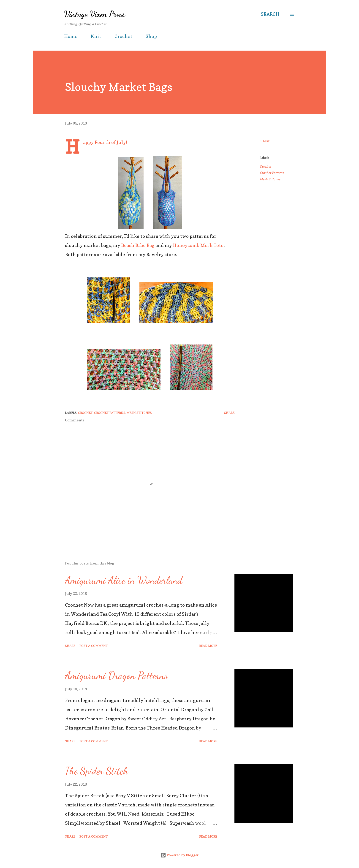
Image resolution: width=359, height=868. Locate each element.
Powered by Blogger (179, 855)
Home (71, 36)
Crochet (123, 36)
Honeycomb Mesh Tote (198, 245)
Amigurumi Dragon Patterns (116, 675)
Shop (151, 36)
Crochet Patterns (272, 173)
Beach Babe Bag (138, 245)
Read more (208, 646)
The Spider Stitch (97, 771)
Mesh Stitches (270, 179)
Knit (96, 36)
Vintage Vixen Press (95, 14)
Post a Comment (94, 646)
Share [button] (265, 141)
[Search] (270, 14)
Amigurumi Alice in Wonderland (124, 580)
